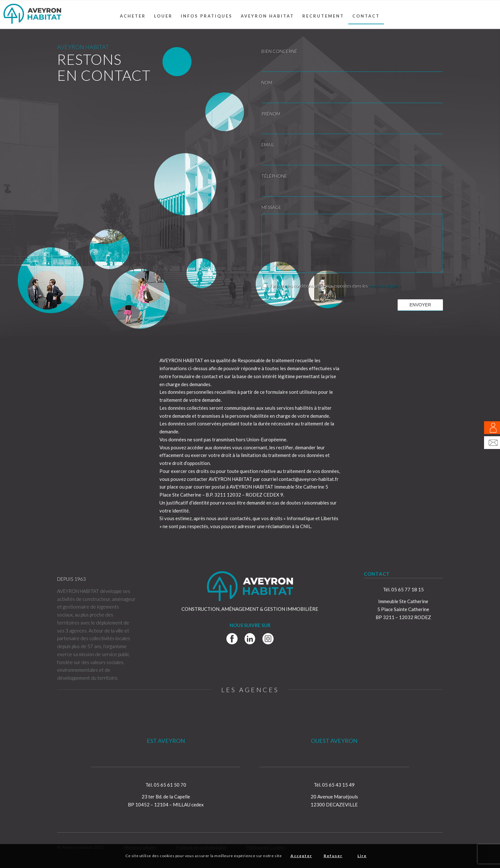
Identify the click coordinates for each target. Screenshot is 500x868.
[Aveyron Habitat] (32, 14)
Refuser (333, 856)
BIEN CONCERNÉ (279, 51)
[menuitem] (133, 16)
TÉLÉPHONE (274, 176)
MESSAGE (271, 207)
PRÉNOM (271, 114)
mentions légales (385, 286)
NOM (267, 82)
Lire (362, 856)
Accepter (301, 856)
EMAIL (268, 145)
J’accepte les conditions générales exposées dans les (335, 286)
